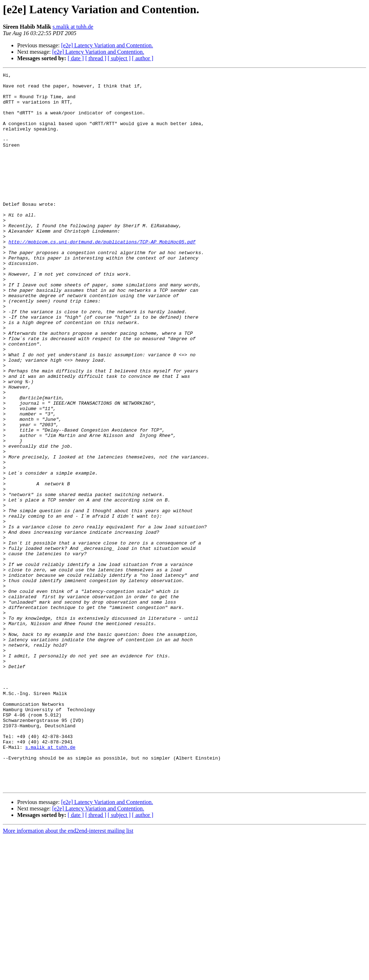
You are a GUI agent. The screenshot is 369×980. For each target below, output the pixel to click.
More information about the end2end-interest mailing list (68, 974)
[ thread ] (96, 58)
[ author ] (143, 58)
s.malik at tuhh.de (73, 27)
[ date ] (76, 58)
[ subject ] (119, 58)
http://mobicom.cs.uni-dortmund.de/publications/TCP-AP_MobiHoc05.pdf (102, 276)
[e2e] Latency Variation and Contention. (107, 45)
